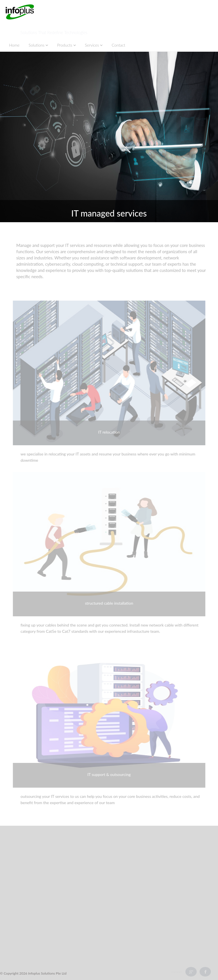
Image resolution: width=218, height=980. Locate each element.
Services (94, 45)
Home (14, 45)
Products (66, 45)
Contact (118, 45)
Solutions (38, 45)
